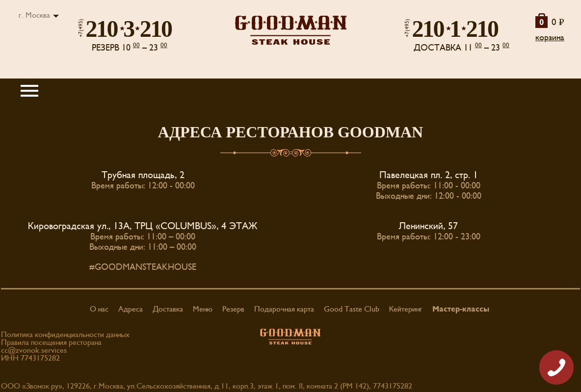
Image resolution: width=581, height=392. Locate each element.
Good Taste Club (352, 309)
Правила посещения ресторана (51, 342)
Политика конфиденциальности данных (65, 335)
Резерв (233, 309)
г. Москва (34, 15)
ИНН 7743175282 (30, 358)
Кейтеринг (406, 309)
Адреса (131, 309)
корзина (550, 38)
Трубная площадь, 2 (143, 175)
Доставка (168, 309)
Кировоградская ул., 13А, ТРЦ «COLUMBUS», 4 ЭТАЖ (143, 226)
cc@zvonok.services (34, 350)
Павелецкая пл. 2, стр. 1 (429, 175)
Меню (203, 309)
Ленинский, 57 (428, 226)
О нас (99, 309)
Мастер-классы (461, 309)
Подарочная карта (284, 309)
